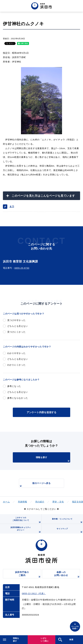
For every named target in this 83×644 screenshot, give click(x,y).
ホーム (6, 502)
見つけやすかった (16, 320)
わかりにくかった (16, 365)
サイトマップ (70, 531)
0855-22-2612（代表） (34, 593)
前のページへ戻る (35, 485)
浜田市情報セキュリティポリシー (26, 530)
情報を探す (53, 459)
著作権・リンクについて (67, 521)
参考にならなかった (18, 398)
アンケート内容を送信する (41, 412)
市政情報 (22, 502)
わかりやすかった (16, 353)
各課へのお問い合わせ (67, 575)
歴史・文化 (58, 502)
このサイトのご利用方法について (27, 520)
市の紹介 (40, 502)
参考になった (14, 386)
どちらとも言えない (18, 326)
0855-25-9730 (22, 268)
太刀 (12, 207)
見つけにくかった (16, 332)
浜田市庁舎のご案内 (28, 575)
